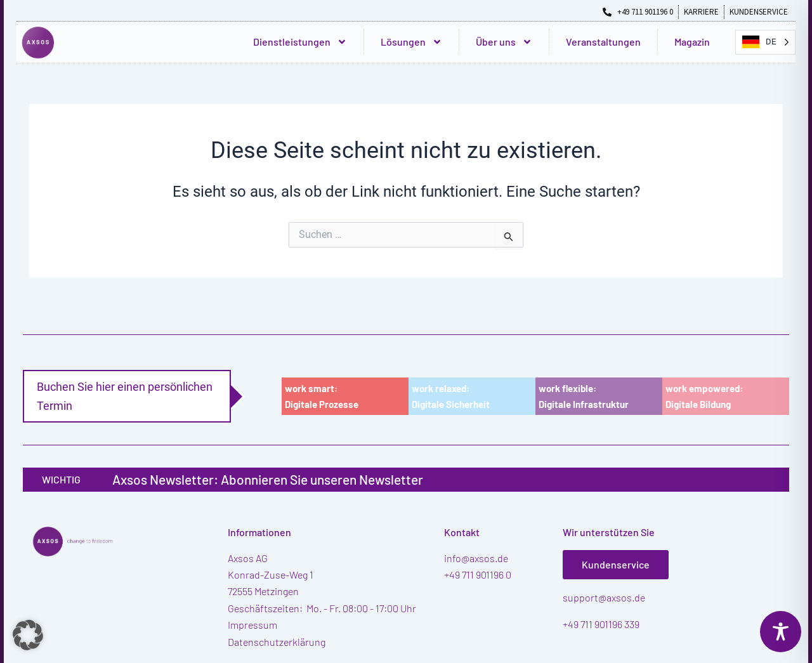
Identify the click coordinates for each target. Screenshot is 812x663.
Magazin (692, 42)
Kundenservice (616, 564)
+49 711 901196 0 (478, 574)
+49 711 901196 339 (601, 624)
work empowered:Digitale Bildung (704, 396)
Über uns (504, 42)
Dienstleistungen (300, 42)
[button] (28, 635)
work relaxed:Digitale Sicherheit (451, 396)
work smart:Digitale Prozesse (322, 396)
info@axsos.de (476, 558)
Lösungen (411, 42)
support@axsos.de (604, 597)
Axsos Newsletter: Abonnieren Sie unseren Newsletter (268, 479)
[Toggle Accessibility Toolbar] (781, 632)
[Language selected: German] (765, 42)
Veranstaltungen (603, 42)
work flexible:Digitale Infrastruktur (584, 396)
